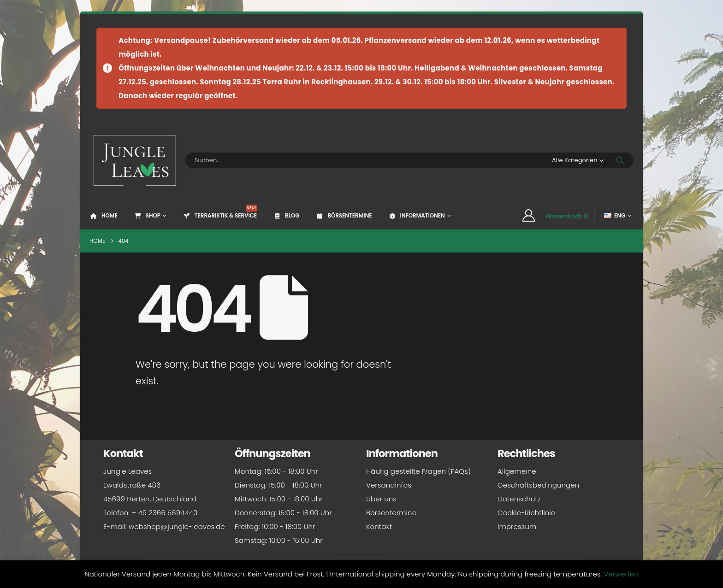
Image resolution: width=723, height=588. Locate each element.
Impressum (517, 526)
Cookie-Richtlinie (526, 513)
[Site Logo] (135, 160)
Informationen (416, 215)
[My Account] (528, 216)
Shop (147, 215)
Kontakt (379, 526)
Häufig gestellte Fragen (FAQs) (418, 471)
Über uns (381, 499)
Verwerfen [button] (621, 574)
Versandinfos (389, 485)
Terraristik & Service (220, 212)
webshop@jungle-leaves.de (177, 526)
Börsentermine (344, 215)
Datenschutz (519, 499)
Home (104, 215)
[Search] (620, 160)
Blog (286, 215)
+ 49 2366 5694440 (164, 513)
